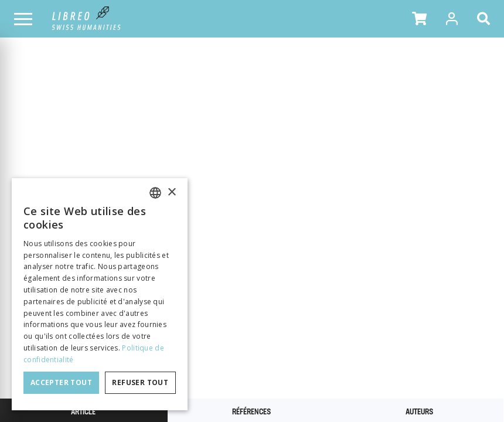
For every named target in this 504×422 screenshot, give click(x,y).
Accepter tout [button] (61, 382)
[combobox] (155, 193)
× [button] (171, 193)
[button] (419, 19)
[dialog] (100, 294)
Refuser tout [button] (140, 382)
